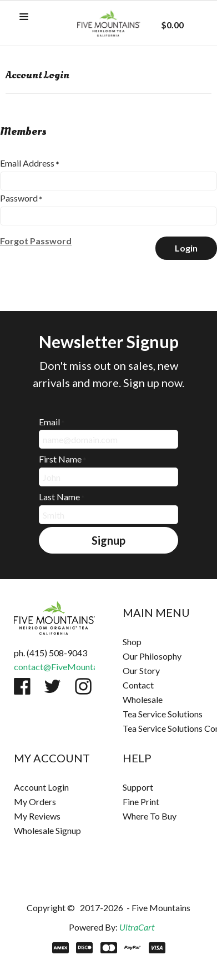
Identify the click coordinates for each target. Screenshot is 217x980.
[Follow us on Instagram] (83, 686)
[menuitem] (163, 642)
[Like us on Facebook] (22, 686)
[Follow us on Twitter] (53, 686)
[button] (24, 17)
